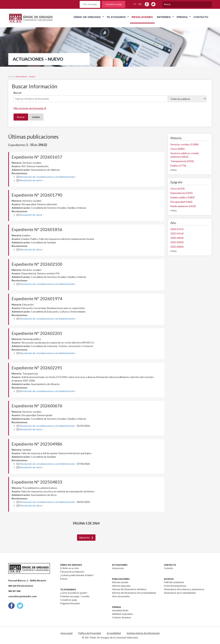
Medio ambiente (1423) (183, 206)
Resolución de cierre (31, 180)
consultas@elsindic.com (22, 596)
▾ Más (174, 170)
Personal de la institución (72, 572)
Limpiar (36, 117)
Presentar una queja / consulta (75, 596)
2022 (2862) (177, 247)
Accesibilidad (114, 633)
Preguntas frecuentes (70, 603)
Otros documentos (121, 596)
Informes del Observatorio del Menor (129, 589)
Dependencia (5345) (181, 193)
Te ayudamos (116, 17)
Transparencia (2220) (182, 161)
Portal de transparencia (175, 586)
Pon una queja (90, 4)
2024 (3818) (177, 238)
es (140, 4)
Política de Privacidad (90, 633)
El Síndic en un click (69, 568)
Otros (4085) (178, 149)
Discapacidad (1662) (181, 202)
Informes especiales (121, 586)
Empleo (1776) (178, 165)
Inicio (11, 76)
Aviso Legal (66, 633)
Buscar (21, 117)
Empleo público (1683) (182, 197)
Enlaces (64, 579)
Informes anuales (120, 582)
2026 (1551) (177, 229)
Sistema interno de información (143, 633)
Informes (164, 17)
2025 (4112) (177, 233)
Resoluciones (142, 17)
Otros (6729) (178, 189)
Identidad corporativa (122, 614)
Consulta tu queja (114, 4)
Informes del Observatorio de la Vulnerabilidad (134, 593)
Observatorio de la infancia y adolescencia (184, 589)
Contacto (201, 17)
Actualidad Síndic (120, 610)
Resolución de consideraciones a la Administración (47, 177)
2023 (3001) (177, 242)
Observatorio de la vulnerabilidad (180, 593)
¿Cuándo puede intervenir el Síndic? (77, 575)
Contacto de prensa (121, 618)
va (135, 4)
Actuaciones (118, 568)
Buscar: (18, 93)
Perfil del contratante (174, 582)
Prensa (182, 17)
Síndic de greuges (87, 17)
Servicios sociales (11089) (184, 144)
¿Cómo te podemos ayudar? (74, 593)
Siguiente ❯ (86, 537)
